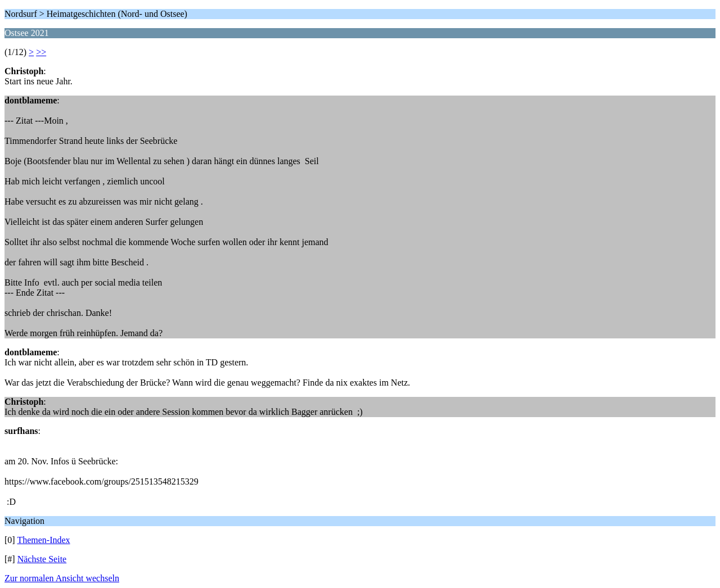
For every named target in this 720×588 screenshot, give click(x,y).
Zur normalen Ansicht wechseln (62, 578)
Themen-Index (43, 540)
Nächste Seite (42, 559)
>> (41, 52)
